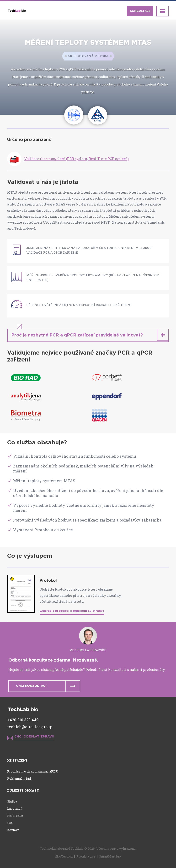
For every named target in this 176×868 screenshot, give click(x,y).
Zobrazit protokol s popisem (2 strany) (72, 611)
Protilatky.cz (86, 856)
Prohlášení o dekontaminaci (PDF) (33, 771)
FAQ (10, 823)
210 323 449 (28, 720)
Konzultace (140, 11)
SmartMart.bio (110, 856)
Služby (12, 801)
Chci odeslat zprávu (34, 737)
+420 (12, 720)
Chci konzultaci (31, 686)
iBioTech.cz (64, 856)
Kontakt (13, 830)
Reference (15, 816)
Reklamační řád (19, 778)
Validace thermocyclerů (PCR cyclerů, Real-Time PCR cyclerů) (77, 159)
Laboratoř (14, 808)
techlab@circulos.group (30, 727)
